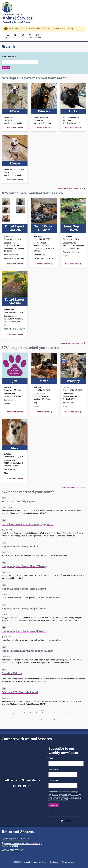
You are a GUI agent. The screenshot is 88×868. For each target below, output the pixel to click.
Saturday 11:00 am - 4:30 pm (16, 839)
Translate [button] (38, 37)
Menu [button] (8, 38)
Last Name (53, 781)
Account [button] (23, 37)
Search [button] (15, 37)
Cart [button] (30, 37)
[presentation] (63, 813)
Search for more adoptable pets (70, 189)
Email (51, 758)
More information (14, 128)
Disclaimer (55, 862)
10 (56, 713)
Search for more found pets (72, 343)
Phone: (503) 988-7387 (13, 850)
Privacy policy (68, 862)
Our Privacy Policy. (64, 800)
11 (63, 713)
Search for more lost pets (73, 487)
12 (70, 713)
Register (54, 805)
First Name (53, 769)
